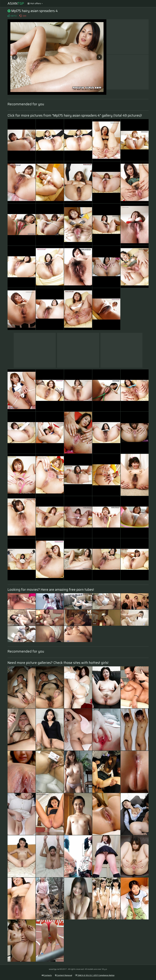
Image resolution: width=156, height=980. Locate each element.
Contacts (47, 975)
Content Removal (64, 975)
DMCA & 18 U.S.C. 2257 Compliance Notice (95, 975)
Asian (16, 3)
